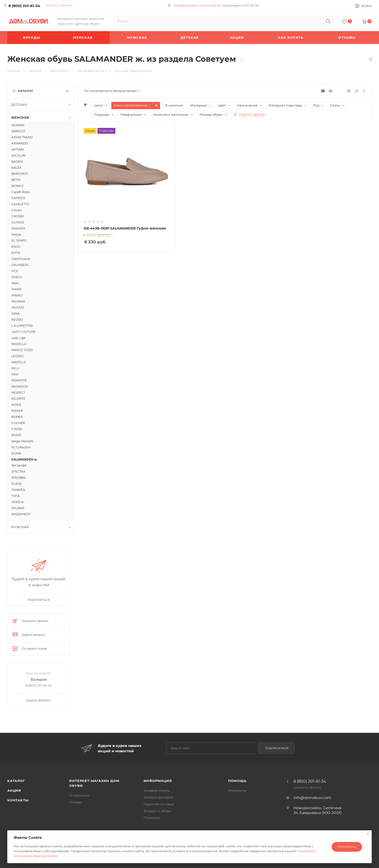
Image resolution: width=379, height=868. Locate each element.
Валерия (39, 679)
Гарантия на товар (159, 804)
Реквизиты (237, 790)
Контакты (18, 800)
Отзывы (76, 802)
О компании (79, 795)
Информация (158, 781)
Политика (152, 818)
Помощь (237, 781)
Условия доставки (158, 797)
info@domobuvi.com (312, 798)
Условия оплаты (157, 790)
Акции (14, 790)
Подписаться (277, 748)
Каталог (16, 781)
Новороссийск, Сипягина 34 (197, 5)
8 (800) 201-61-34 (24, 6)
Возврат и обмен (158, 811)
